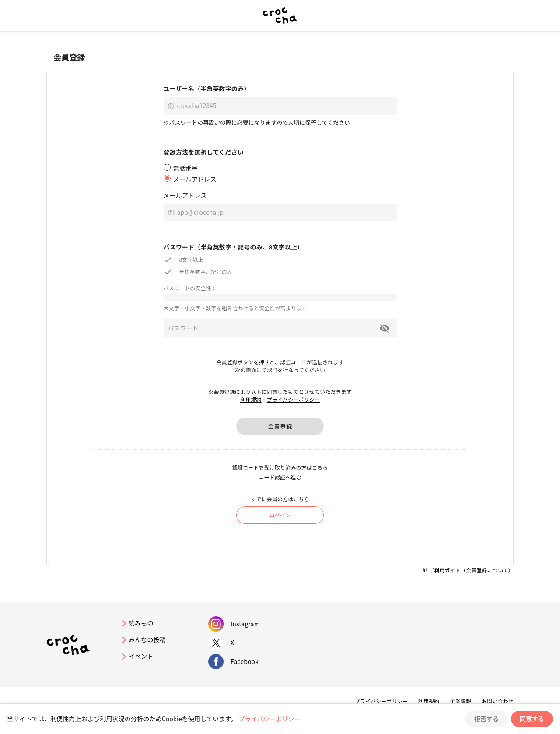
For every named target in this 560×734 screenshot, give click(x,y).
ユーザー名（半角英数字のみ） (207, 88)
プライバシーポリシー (293, 399)
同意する (532, 719)
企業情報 (460, 701)
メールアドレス (185, 195)
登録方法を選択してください (204, 152)
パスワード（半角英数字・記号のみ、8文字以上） (234, 247)
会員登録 (280, 426)
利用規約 (251, 399)
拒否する (486, 719)
